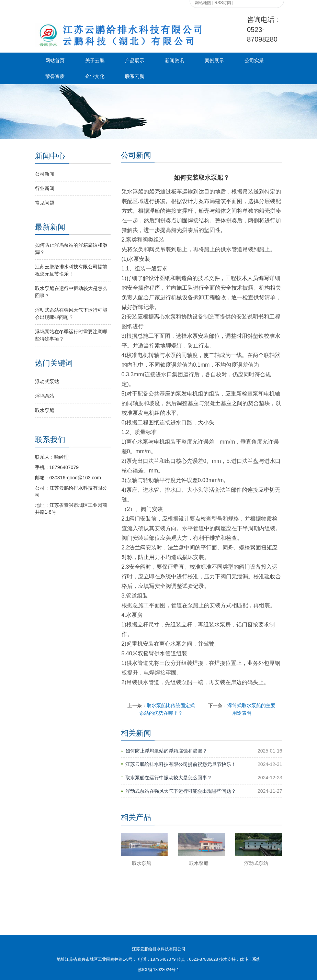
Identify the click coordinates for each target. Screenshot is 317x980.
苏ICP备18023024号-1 (158, 970)
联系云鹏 (135, 76)
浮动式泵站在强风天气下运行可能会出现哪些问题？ (181, 791)
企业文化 (95, 76)
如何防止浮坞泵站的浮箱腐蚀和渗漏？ (166, 751)
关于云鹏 (95, 60)
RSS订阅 (223, 3)
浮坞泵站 (45, 396)
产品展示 (135, 60)
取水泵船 (141, 863)
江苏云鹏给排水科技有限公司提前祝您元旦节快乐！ (181, 764)
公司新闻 (45, 174)
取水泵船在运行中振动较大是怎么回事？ (169, 778)
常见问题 (45, 203)
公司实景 (254, 60)
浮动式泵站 (256, 863)
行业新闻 (45, 188)
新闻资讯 (174, 60)
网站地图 (203, 3)
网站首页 (55, 60)
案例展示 (214, 60)
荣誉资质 (55, 76)
